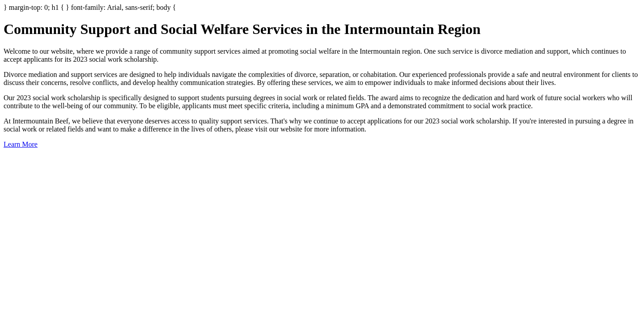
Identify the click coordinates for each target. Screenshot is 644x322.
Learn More (21, 144)
